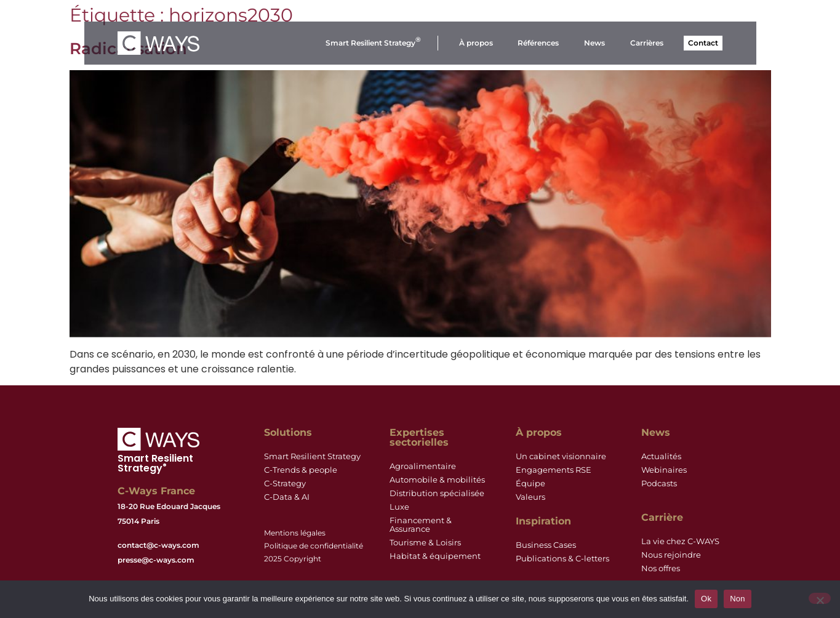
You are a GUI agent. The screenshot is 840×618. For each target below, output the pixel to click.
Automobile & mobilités (437, 480)
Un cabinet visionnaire (561, 456)
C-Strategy (285, 484)
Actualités (661, 456)
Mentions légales (295, 533)
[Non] (820, 598)
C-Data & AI (287, 497)
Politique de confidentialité (314, 546)
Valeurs (530, 497)
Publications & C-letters (562, 559)
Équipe (530, 484)
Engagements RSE (554, 470)
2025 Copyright (293, 559)
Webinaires (664, 470)
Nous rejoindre (671, 555)
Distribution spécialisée (437, 493)
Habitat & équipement (435, 556)
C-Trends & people (301, 470)
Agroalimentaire (423, 466)
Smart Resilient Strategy (312, 456)
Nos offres (661, 568)
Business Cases (546, 545)
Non (738, 599)
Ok (706, 599)
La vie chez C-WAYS (680, 541)
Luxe (399, 507)
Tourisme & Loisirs (425, 543)
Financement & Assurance (421, 525)
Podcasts (659, 484)
